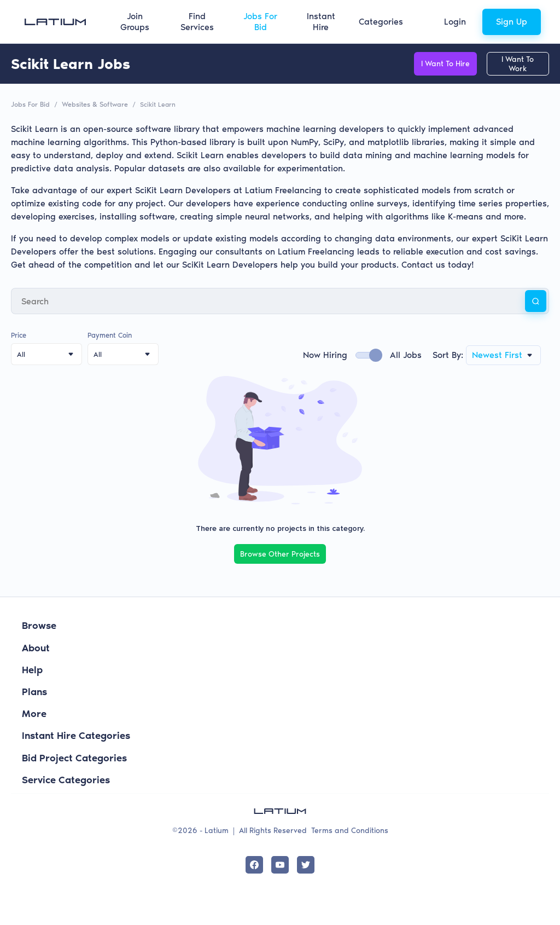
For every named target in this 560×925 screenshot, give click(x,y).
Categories (381, 22)
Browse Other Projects (280, 553)
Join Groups (135, 22)
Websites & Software (93, 104)
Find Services (197, 22)
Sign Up (512, 22)
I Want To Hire (431, 64)
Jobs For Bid (260, 22)
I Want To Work (513, 64)
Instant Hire (321, 22)
